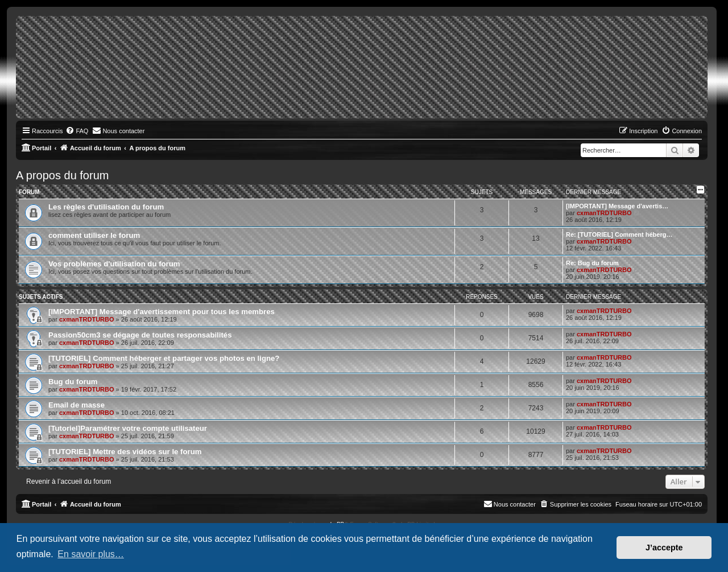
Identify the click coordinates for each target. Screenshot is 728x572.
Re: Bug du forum (592, 263)
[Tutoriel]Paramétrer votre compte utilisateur (128, 428)
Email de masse (76, 405)
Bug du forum (73, 382)
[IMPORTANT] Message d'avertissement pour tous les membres (162, 312)
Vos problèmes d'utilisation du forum (114, 264)
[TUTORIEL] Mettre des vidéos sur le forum (125, 452)
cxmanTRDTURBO (604, 213)
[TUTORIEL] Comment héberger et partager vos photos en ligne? (164, 358)
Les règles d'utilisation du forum (106, 207)
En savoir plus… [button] (91, 554)
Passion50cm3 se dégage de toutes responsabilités (140, 335)
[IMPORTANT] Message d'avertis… (617, 206)
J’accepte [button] (664, 548)
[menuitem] (77, 131)
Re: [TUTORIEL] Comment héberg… (619, 234)
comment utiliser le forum (94, 235)
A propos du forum (62, 175)
